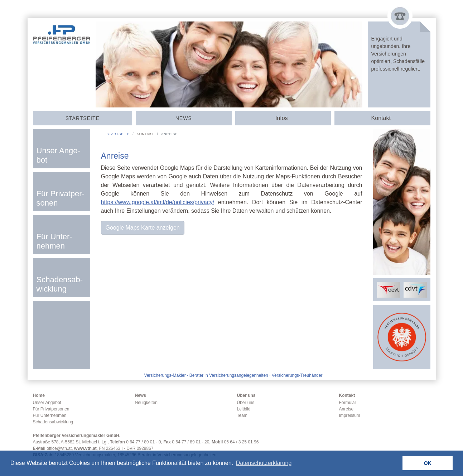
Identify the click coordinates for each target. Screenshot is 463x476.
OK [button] (428, 463)
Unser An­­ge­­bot (58, 155)
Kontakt (347, 395)
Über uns (246, 395)
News (184, 118)
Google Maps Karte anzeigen (143, 228)
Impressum (350, 415)
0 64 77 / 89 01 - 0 (143, 442)
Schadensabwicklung (53, 422)
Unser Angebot (47, 403)
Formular (348, 403)
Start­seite (83, 118)
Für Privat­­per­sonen (61, 198)
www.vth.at (85, 448)
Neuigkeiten (146, 403)
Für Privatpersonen (51, 409)
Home (39, 395)
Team (242, 415)
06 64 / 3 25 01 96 (242, 442)
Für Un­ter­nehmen (54, 241)
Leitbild (244, 409)
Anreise (346, 409)
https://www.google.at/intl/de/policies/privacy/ (158, 202)
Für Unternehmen (50, 415)
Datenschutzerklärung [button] (264, 463)
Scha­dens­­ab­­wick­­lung (60, 284)
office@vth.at (59, 448)
